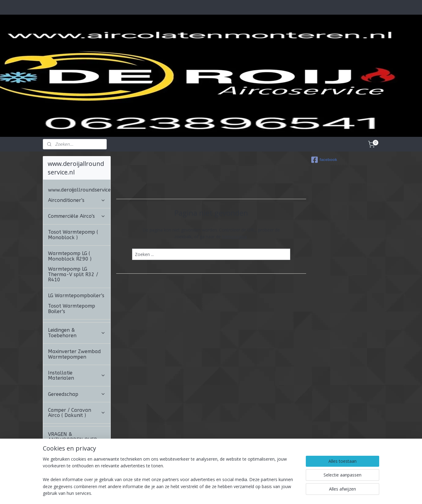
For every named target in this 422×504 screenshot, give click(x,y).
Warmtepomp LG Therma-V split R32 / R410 (73, 274)
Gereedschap (77, 394)
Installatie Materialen (77, 376)
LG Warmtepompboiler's (76, 296)
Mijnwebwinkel (290, 493)
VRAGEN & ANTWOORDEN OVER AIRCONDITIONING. (77, 440)
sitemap (201, 493)
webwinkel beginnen (237, 493)
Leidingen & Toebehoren (77, 333)
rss (214, 493)
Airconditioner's (77, 200)
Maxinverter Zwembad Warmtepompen (74, 354)
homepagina (234, 237)
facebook (324, 160)
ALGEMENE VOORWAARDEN (67, 464)
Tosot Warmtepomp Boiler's (72, 309)
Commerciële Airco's (77, 216)
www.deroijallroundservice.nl (79, 190)
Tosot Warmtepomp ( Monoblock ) (73, 235)
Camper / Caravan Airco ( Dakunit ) (77, 413)
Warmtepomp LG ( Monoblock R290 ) (70, 256)
